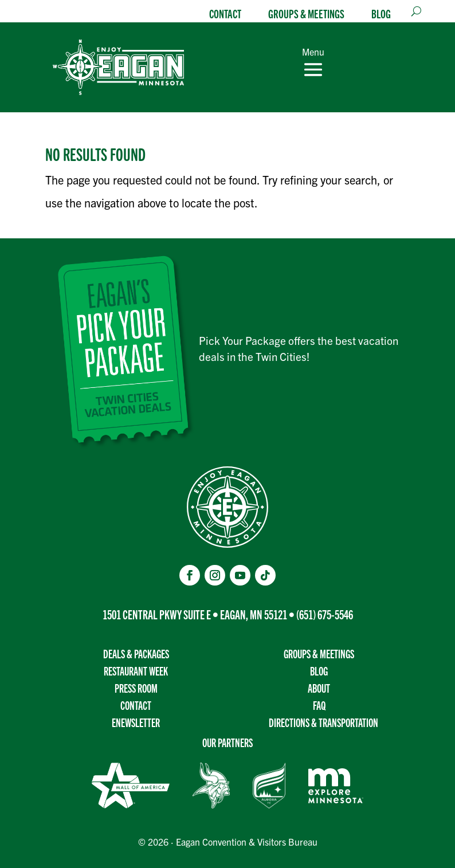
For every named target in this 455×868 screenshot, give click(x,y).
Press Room (136, 688)
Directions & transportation (323, 722)
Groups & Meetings (306, 13)
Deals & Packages (136, 653)
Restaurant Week (136, 671)
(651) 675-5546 (325, 614)
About (319, 688)
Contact (225, 13)
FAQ (319, 705)
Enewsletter (136, 722)
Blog (381, 13)
